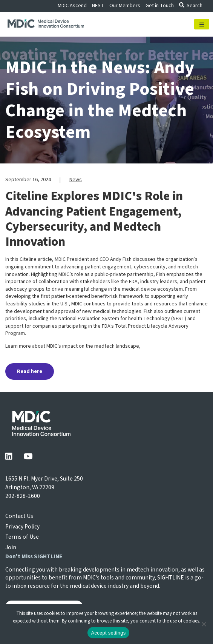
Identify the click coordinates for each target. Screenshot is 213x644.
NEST (98, 6)
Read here (30, 371)
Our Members (125, 6)
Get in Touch (160, 6)
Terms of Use (22, 537)
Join (11, 547)
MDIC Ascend (72, 6)
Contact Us (19, 516)
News (76, 180)
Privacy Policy (22, 527)
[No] (204, 624)
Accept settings (109, 633)
